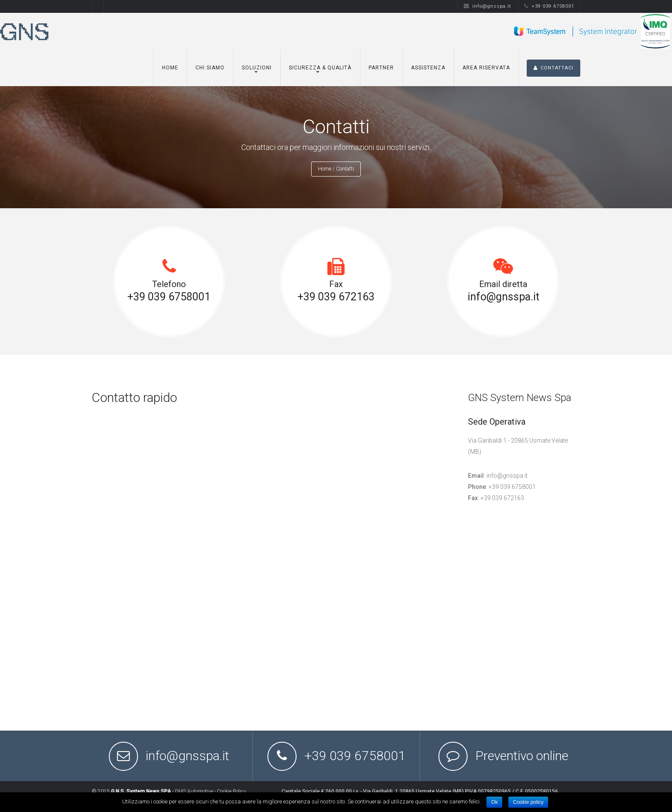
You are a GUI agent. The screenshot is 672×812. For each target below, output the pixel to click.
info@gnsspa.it (487, 6)
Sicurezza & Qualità (320, 68)
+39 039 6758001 (549, 6)
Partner (381, 68)
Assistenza (428, 68)
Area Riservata (486, 68)
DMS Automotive (194, 791)
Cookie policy (528, 802)
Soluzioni (257, 68)
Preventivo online (522, 756)
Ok (494, 802)
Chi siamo (210, 68)
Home (170, 68)
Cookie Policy (231, 791)
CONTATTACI (553, 68)
